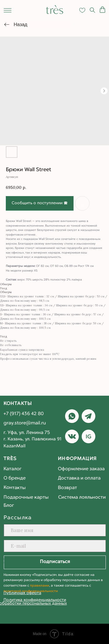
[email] (55, 546)
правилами (40, 586)
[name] (55, 530)
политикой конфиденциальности (31, 591)
